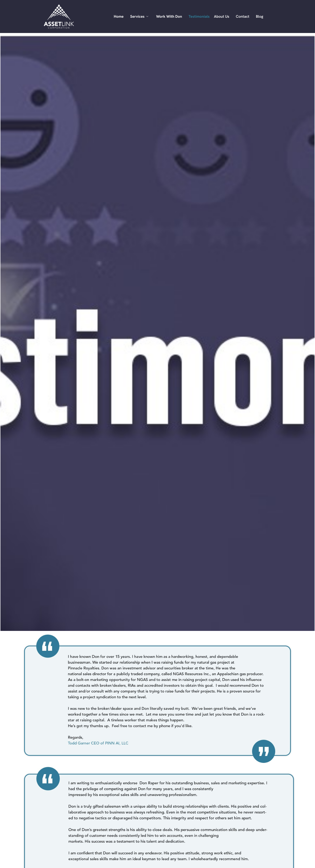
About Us (222, 17)
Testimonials (199, 17)
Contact (243, 17)
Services (139, 17)
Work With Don (169, 17)
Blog (260, 17)
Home (119, 17)
